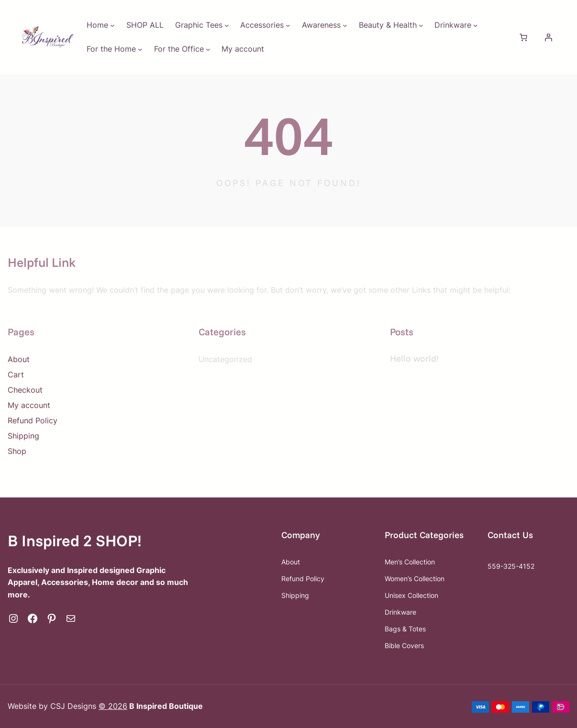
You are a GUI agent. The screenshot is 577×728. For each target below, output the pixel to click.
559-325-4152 (511, 566)
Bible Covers (404, 645)
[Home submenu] (112, 25)
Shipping (23, 436)
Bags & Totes (405, 629)
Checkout (25, 390)
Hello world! (414, 358)
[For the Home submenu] (140, 49)
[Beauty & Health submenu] (421, 25)
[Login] (548, 37)
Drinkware (400, 612)
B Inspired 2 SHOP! (75, 540)
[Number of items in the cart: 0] (523, 37)
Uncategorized (225, 359)
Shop (17, 451)
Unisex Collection (411, 595)
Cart (16, 375)
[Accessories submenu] (288, 25)
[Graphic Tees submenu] (227, 25)
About (19, 359)
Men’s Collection (410, 562)
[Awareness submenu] (345, 25)
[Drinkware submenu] (476, 25)
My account (29, 405)
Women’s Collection (415, 579)
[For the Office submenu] (208, 49)
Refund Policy (33, 420)
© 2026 (113, 706)
